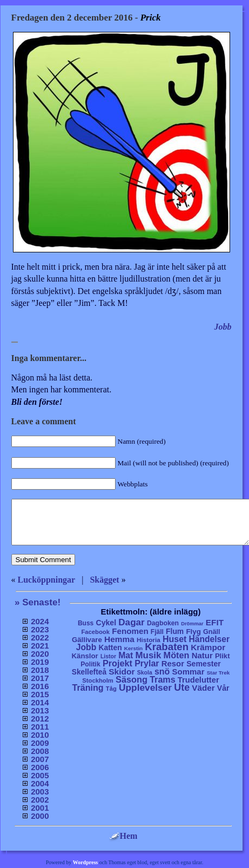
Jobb (223, 327)
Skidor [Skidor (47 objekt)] (122, 672)
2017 (40, 678)
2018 (40, 670)
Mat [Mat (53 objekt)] (126, 655)
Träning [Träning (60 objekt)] (88, 687)
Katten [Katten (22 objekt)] (110, 647)
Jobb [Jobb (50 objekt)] (86, 647)
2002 (40, 800)
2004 (40, 783)
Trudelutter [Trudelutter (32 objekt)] (198, 680)
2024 (40, 621)
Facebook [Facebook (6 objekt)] (95, 632)
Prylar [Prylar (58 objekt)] (147, 663)
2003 (40, 792)
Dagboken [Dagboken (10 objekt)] (163, 623)
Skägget (104, 580)
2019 (40, 662)
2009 (40, 743)
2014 (40, 702)
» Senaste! (38, 602)
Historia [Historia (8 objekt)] (149, 640)
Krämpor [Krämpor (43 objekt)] (208, 647)
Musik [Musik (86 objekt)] (149, 655)
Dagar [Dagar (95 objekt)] (132, 622)
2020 (40, 654)
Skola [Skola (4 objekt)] (145, 673)
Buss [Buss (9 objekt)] (86, 623)
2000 (40, 816)
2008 (40, 751)
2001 (40, 808)
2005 (40, 775)
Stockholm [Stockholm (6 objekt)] (98, 680)
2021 (40, 646)
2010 (40, 735)
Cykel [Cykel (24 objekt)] (106, 623)
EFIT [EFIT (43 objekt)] (215, 622)
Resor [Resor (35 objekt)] (173, 663)
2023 (40, 629)
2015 (40, 694)
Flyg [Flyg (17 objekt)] (193, 632)
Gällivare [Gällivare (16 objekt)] (87, 640)
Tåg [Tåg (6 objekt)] (111, 689)
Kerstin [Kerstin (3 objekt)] (133, 648)
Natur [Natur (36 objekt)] (202, 655)
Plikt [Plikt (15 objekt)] (223, 656)
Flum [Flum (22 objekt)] (175, 631)
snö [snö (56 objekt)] (162, 672)
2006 (40, 767)
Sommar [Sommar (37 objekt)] (188, 672)
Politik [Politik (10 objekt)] (90, 664)
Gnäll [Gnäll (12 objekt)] (212, 632)
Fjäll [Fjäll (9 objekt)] (157, 632)
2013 (40, 710)
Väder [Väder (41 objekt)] (203, 688)
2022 (40, 637)
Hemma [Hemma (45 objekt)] (119, 639)
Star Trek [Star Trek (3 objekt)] (218, 673)
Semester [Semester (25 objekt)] (204, 664)
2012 (40, 719)
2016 (40, 686)
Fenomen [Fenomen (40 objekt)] (130, 631)
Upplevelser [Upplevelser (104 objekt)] (145, 687)
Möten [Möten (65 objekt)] (177, 655)
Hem (123, 836)
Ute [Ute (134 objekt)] (182, 687)
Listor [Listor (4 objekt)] (108, 656)
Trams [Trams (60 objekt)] (162, 679)
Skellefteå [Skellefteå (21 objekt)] (89, 672)
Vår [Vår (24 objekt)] (223, 688)
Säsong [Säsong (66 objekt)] (132, 679)
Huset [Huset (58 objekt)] (175, 639)
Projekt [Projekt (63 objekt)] (117, 663)
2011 (40, 727)
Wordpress (86, 862)
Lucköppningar (47, 580)
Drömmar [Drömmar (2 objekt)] (192, 624)
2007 (40, 759)
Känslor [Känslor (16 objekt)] (85, 656)
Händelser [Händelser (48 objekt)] (209, 639)
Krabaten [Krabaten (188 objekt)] (167, 647)
